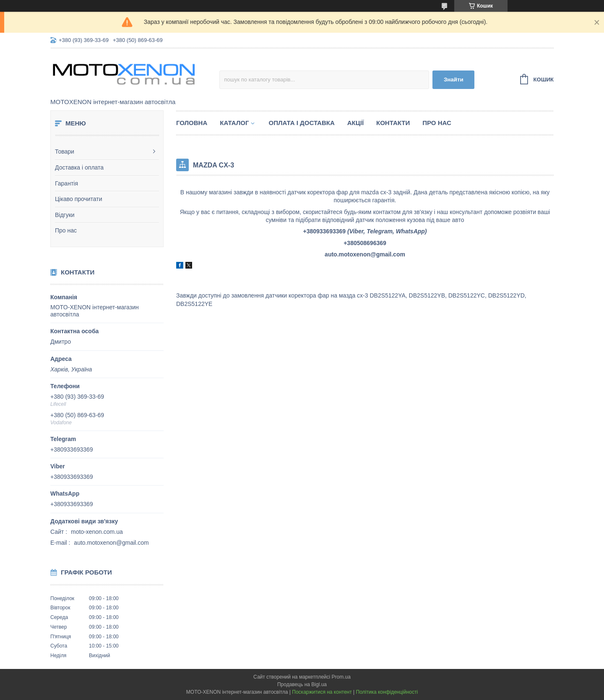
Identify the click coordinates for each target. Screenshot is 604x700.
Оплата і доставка (301, 123)
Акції (355, 123)
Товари (65, 151)
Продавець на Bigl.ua (302, 684)
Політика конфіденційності (387, 692)
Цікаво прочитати (79, 199)
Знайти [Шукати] (454, 80)
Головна (192, 123)
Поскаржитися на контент (322, 692)
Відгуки (65, 215)
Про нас (66, 230)
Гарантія (66, 183)
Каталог (234, 123)
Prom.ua (341, 677)
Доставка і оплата (79, 167)
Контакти (393, 123)
